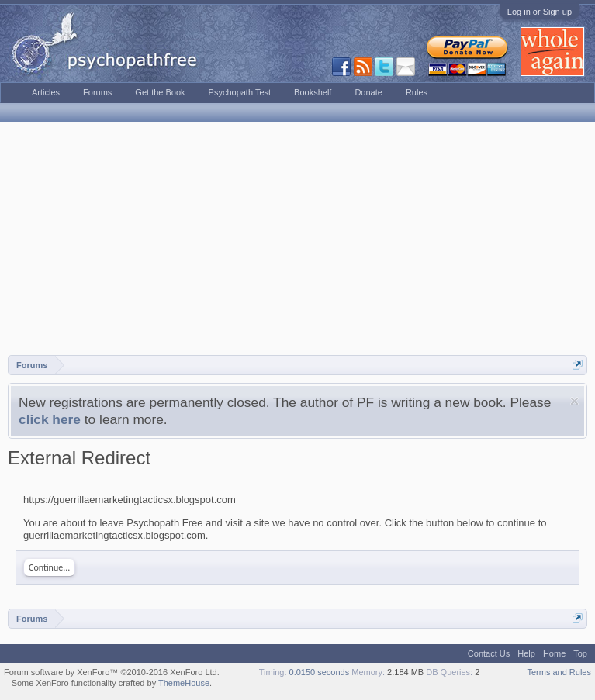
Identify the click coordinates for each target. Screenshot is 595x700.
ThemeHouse (184, 683)
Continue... (49, 567)
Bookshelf (313, 92)
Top (580, 653)
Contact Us (489, 653)
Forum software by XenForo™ (112, 672)
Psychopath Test (240, 92)
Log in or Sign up (540, 12)
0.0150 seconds (320, 672)
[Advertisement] (297, 239)
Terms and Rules (559, 672)
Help (526, 653)
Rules (417, 92)
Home (554, 653)
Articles (46, 92)
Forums (97, 92)
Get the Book (160, 92)
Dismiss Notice (574, 401)
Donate (368, 92)
